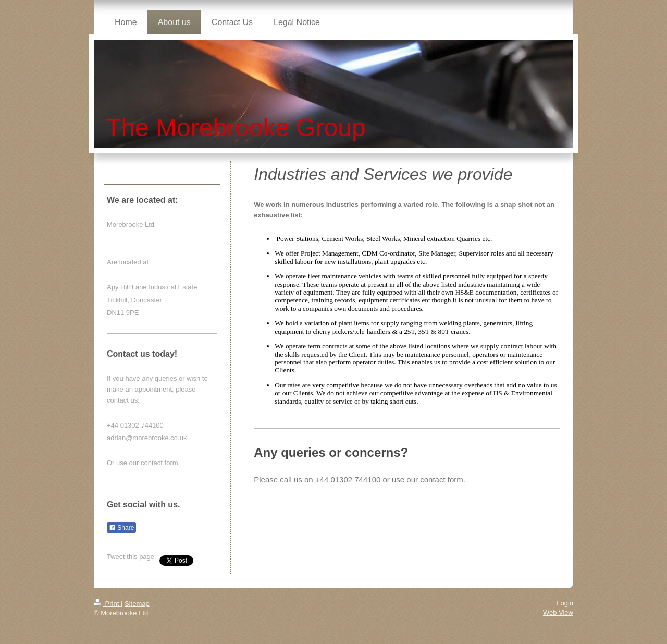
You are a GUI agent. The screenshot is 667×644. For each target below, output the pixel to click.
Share (121, 528)
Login (565, 603)
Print (107, 604)
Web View (558, 612)
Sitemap (137, 604)
